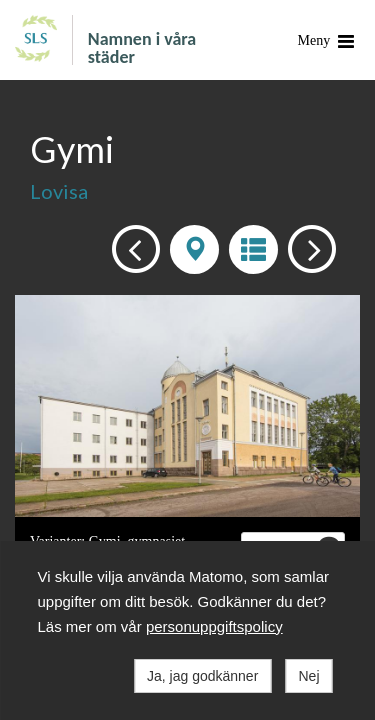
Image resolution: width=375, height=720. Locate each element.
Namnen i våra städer (142, 47)
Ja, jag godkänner (202, 676)
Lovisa (59, 191)
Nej (308, 676)
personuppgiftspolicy (214, 626)
